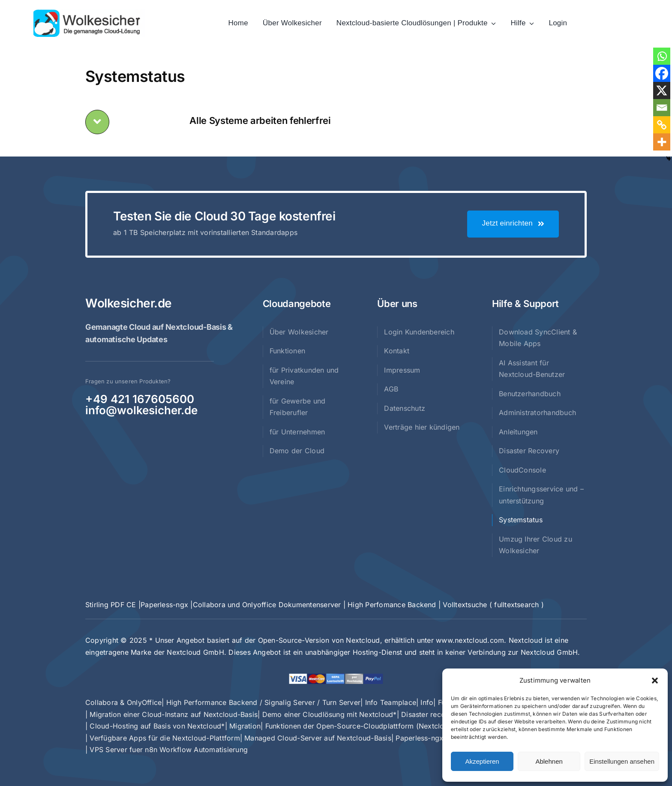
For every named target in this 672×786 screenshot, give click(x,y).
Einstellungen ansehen (622, 761)
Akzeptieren (482, 761)
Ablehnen (549, 761)
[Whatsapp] (662, 56)
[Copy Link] (662, 125)
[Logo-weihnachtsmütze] (89, 13)
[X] (662, 90)
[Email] (662, 108)
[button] (655, 681)
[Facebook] (662, 73)
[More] (662, 142)
